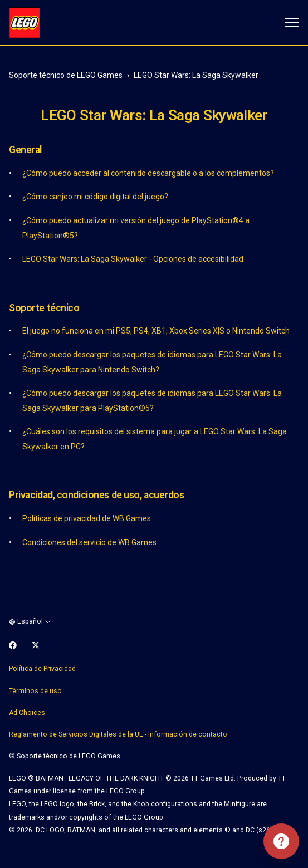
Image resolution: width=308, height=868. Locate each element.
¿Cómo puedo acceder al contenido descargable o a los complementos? (148, 173)
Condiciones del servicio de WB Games (89, 542)
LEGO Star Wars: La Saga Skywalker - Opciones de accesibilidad (133, 259)
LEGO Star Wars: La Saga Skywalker (196, 75)
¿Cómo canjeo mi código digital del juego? (95, 197)
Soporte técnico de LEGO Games (66, 75)
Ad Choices (27, 713)
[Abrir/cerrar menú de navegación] (292, 23)
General (25, 150)
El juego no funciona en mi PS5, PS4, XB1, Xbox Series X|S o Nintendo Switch (156, 331)
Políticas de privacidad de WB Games (87, 518)
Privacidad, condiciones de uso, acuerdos (97, 495)
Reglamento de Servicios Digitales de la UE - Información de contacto (118, 734)
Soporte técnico (44, 308)
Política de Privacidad (42, 669)
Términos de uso (35, 691)
